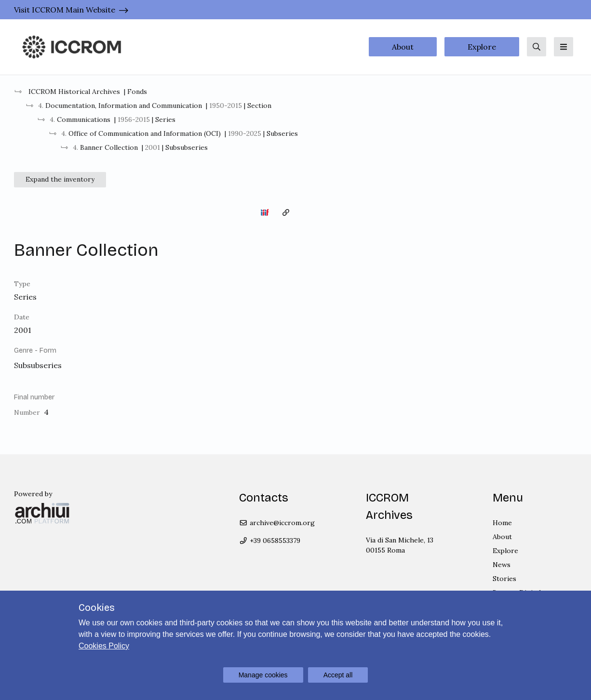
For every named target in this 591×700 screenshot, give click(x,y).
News (502, 565)
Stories (504, 579)
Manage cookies (263, 675)
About (403, 47)
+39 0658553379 (270, 541)
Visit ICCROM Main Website (65, 10)
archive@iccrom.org (277, 523)
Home (502, 523)
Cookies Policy (104, 646)
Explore (482, 47)
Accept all (338, 675)
